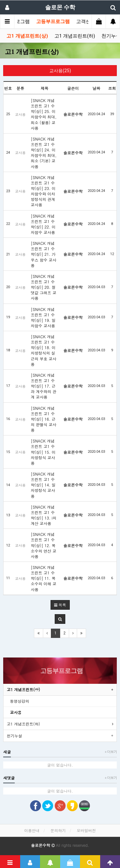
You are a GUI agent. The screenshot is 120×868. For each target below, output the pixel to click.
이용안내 (32, 830)
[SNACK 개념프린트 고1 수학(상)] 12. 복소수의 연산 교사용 (44, 545)
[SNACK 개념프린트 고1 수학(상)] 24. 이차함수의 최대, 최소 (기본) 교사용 (44, 153)
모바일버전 (86, 830)
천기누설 (14, 736)
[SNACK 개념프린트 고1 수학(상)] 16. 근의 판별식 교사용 (44, 419)
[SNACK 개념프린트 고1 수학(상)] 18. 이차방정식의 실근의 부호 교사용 (44, 350)
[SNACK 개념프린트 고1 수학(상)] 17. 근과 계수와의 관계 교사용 (44, 386)
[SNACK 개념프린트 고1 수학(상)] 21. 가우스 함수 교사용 (44, 254)
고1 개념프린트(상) (27, 36)
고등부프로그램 (53, 21)
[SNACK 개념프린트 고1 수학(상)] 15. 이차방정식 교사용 (43, 452)
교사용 (16, 712)
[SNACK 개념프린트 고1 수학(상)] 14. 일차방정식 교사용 (43, 485)
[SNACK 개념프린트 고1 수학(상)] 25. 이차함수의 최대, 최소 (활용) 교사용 (44, 114)
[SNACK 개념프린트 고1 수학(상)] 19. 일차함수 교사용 (43, 317)
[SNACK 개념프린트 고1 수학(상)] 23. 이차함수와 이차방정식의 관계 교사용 (43, 191)
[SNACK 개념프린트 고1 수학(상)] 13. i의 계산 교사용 (44, 515)
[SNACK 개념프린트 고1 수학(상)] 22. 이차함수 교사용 (43, 224)
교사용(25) (60, 71)
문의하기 (58, 830)
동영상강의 (20, 701)
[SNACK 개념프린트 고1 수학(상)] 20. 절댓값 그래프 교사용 (44, 287)
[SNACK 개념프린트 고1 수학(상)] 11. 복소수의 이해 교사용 (44, 578)
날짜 (96, 88)
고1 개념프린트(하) (75, 36)
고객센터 (86, 21)
